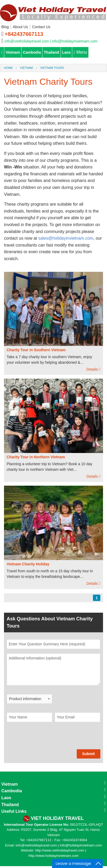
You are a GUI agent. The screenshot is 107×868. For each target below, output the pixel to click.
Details (93, 369)
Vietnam (13, 52)
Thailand (52, 52)
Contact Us (41, 27)
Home (8, 68)
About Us (20, 27)
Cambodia (32, 52)
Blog (5, 27)
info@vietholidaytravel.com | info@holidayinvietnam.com (51, 41)
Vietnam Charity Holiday (28, 564)
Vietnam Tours (52, 68)
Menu (80, 52)
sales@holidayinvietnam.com (66, 238)
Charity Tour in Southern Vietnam (36, 350)
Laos (67, 52)
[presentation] (47, 739)
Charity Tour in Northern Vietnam (36, 457)
